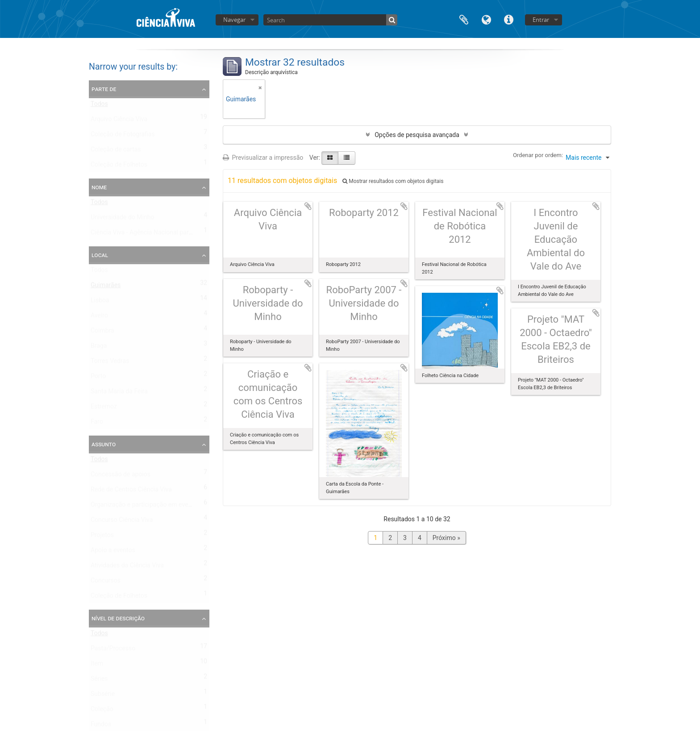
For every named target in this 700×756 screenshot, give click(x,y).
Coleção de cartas (116, 151)
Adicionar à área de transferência (308, 206)
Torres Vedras (110, 363)
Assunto (104, 444)
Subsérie (103, 696)
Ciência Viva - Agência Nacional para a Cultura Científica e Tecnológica (188, 234)
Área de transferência (464, 19)
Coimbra (102, 332)
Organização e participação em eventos (146, 507)
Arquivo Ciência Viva (119, 121)
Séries (99, 681)
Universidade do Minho (122, 219)
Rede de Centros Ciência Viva (131, 491)
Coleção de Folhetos (119, 166)
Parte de (104, 89)
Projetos (102, 537)
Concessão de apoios (121, 476)
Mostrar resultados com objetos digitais (393, 181)
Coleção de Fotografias (123, 136)
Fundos (101, 726)
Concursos (106, 582)
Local (100, 255)
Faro (97, 424)
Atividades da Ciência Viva (127, 567)
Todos (99, 106)
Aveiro (99, 317)
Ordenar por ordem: (538, 155)
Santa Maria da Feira (119, 393)
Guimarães (106, 287)
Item (97, 665)
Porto (98, 378)
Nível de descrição (118, 618)
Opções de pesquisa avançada (417, 135)
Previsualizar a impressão (263, 158)
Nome (99, 187)
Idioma (486, 19)
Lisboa (100, 302)
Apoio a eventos (113, 552)
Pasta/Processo (113, 650)
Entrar (541, 20)
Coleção (102, 711)
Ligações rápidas (508, 19)
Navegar (234, 20)
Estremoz (104, 408)
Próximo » (446, 538)
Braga (99, 348)
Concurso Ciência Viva (122, 522)
